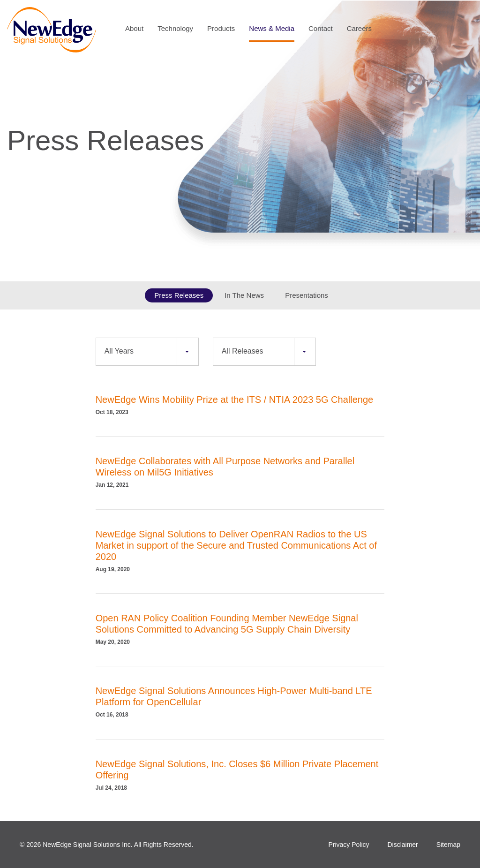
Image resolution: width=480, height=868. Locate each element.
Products (221, 28)
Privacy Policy (349, 845)
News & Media (272, 28)
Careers (359, 28)
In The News (244, 295)
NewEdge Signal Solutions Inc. (87, 845)
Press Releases (179, 295)
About (134, 28)
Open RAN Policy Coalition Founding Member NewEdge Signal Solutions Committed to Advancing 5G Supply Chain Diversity (227, 624)
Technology (175, 28)
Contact (321, 28)
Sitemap (448, 845)
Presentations (307, 295)
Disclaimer (402, 845)
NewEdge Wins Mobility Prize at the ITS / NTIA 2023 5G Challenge (235, 400)
